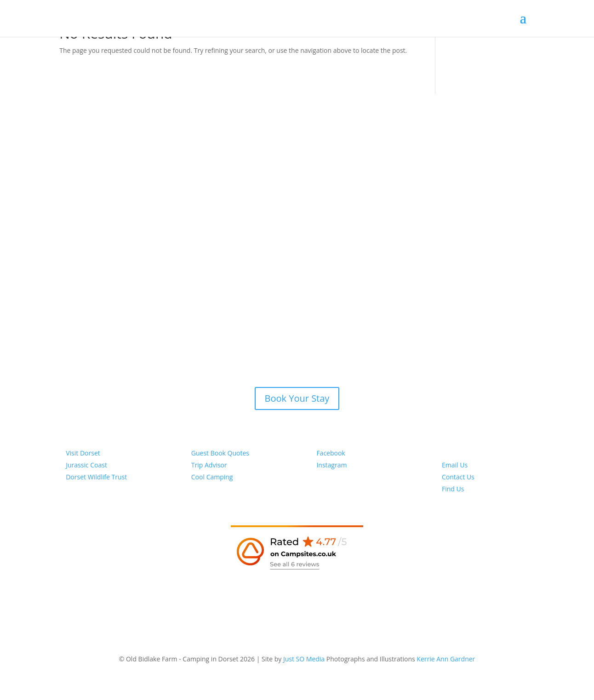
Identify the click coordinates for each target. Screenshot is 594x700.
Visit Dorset (83, 453)
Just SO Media (304, 659)
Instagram (331, 465)
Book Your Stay (297, 398)
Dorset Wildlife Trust (96, 477)
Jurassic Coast (86, 465)
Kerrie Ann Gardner (446, 659)
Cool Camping (212, 477)
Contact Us (458, 477)
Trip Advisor (209, 465)
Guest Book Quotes (220, 453)
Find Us (453, 489)
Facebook (331, 453)
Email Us (455, 465)
